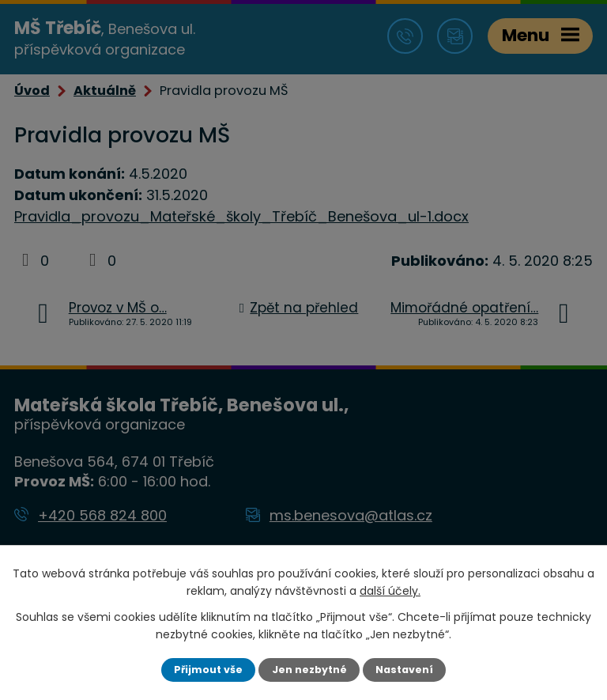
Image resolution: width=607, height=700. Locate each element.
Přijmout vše (208, 670)
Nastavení (404, 670)
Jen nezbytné (309, 670)
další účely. (390, 591)
